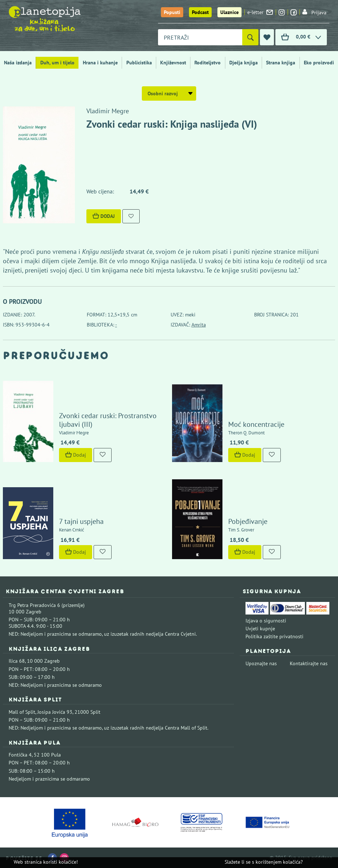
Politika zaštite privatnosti (274, 636)
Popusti (172, 12)
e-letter (260, 12)
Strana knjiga (281, 63)
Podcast (200, 12)
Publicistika (139, 63)
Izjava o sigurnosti (266, 621)
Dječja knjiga (244, 63)
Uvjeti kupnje (260, 629)
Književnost (173, 63)
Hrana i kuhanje (100, 63)
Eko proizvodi (319, 63)
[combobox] (200, 37)
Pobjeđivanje (248, 521)
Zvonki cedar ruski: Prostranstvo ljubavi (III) (108, 420)
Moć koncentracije (256, 424)
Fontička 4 (20, 755)
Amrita (199, 325)
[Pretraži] (250, 37)
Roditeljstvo (208, 63)
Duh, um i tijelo (57, 63)
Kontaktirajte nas (309, 663)
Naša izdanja (18, 63)
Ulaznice (229, 12)
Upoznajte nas (261, 663)
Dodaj (104, 216)
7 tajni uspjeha (81, 521)
